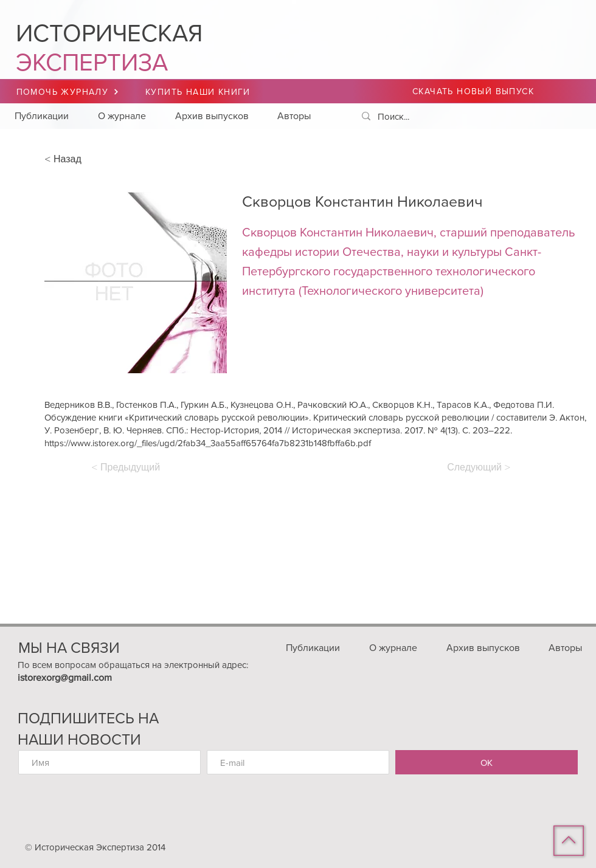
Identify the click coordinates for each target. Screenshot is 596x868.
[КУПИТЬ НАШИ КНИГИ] (199, 92)
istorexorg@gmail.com (65, 677)
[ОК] (487, 762)
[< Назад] (85, 159)
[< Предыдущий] (131, 467)
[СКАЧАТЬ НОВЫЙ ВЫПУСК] (474, 91)
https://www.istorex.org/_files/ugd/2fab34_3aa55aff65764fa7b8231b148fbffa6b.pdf (208, 443)
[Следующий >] (477, 467)
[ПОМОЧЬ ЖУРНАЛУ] (68, 92)
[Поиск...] (469, 116)
